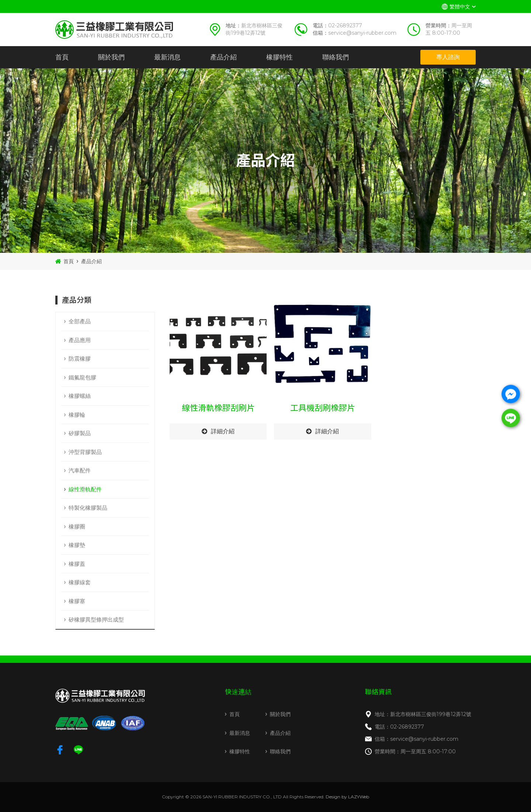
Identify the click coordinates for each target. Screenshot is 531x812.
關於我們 (111, 57)
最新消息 (167, 57)
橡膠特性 (280, 57)
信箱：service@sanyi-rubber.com (417, 739)
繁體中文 (460, 7)
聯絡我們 (336, 57)
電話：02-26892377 (399, 727)
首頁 (62, 57)
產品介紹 (223, 57)
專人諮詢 (448, 57)
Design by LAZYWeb (347, 797)
